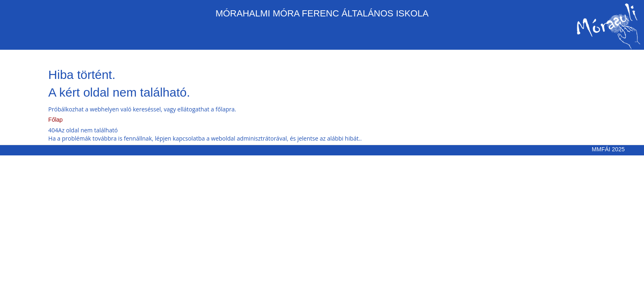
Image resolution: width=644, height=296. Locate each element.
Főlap (56, 120)
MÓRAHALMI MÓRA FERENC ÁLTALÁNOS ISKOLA (322, 13)
